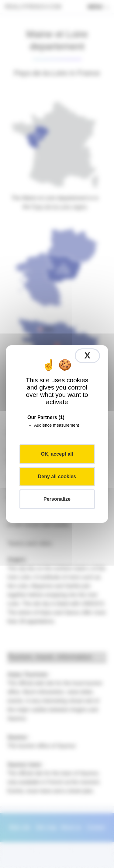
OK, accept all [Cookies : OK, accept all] (57, 454)
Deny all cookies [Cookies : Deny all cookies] (57, 476)
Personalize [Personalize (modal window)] (57, 499)
